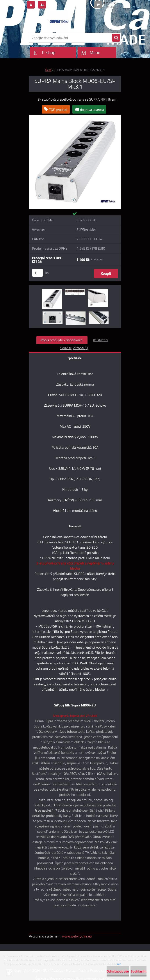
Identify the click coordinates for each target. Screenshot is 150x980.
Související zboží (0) (74, 348)
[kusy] (37, 273)
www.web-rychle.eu (77, 936)
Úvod (48, 70)
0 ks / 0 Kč (110, 3)
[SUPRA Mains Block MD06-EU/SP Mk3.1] (75, 117)
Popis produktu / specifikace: (62, 340)
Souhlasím (138, 971)
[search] (116, 38)
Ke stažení (101, 340)
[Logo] (59, 21)
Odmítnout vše (118, 971)
